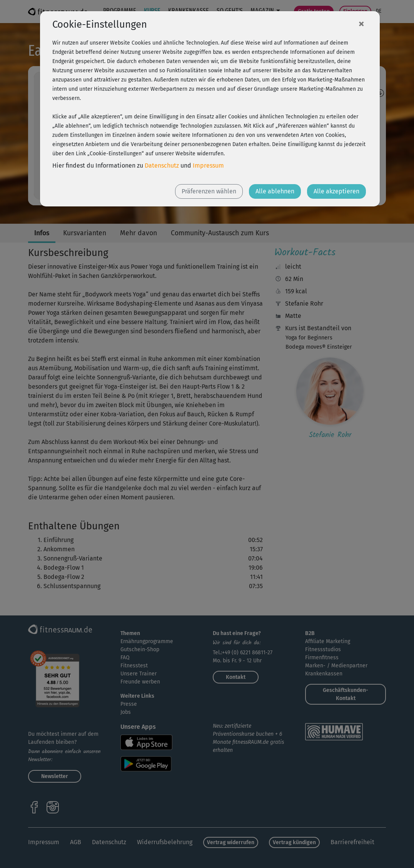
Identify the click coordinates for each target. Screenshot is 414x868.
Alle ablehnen (275, 191)
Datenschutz (162, 165)
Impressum (208, 165)
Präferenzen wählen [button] (209, 191)
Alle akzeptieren (336, 191)
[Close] (361, 23)
